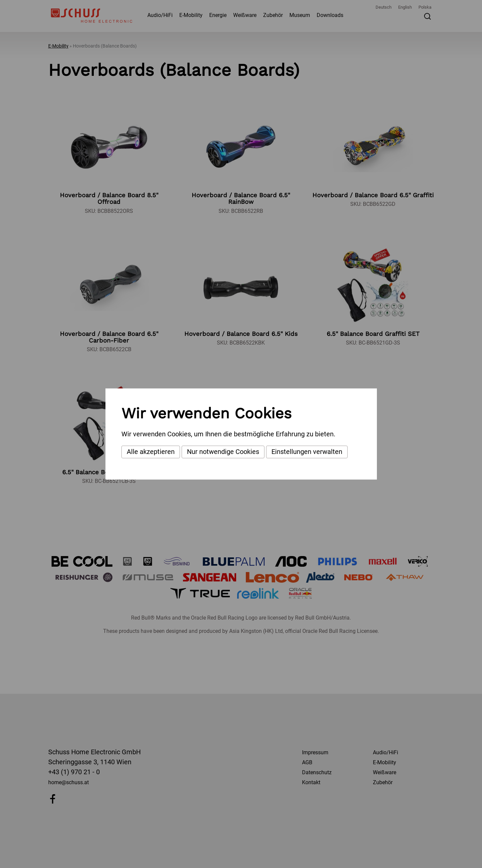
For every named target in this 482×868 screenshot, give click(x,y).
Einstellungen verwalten (307, 452)
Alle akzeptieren (151, 452)
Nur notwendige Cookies (223, 452)
